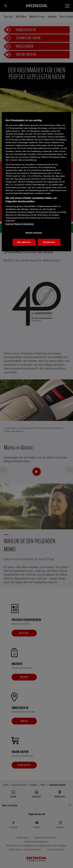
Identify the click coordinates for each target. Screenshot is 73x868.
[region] (36, 182)
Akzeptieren (49, 242)
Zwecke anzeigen (34, 233)
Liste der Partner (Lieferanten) (19, 224)
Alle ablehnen (24, 242)
